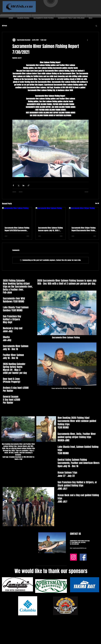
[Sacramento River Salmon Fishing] (17, 216)
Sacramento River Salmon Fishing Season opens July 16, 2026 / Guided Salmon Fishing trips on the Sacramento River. (50, 229)
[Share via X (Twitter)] (18, 185)
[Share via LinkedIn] (23, 185)
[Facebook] (83, 557)
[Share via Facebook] (13, 185)
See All (97, 203)
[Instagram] (73, 557)
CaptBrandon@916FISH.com (80, 548)
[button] (96, 26)
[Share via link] (28, 185)
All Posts (5, 26)
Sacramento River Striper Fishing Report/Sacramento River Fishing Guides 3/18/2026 (84, 229)
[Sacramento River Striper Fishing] (84, 216)
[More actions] (87, 40)
